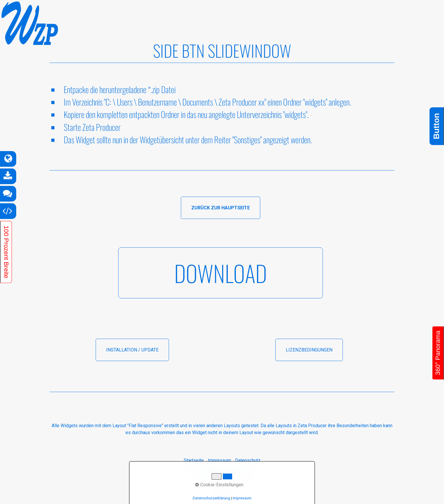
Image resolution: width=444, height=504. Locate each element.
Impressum (219, 460)
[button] (221, 208)
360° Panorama (438, 353)
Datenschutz (248, 460)
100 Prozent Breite (6, 252)
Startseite (194, 460)
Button (436, 126)
